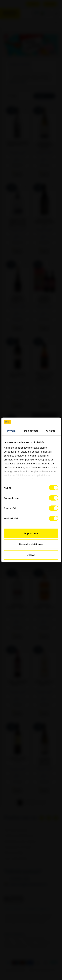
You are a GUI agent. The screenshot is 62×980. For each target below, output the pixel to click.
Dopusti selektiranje (31, 544)
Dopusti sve (31, 533)
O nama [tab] (51, 431)
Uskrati (31, 555)
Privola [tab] (11, 431)
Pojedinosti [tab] (31, 431)
